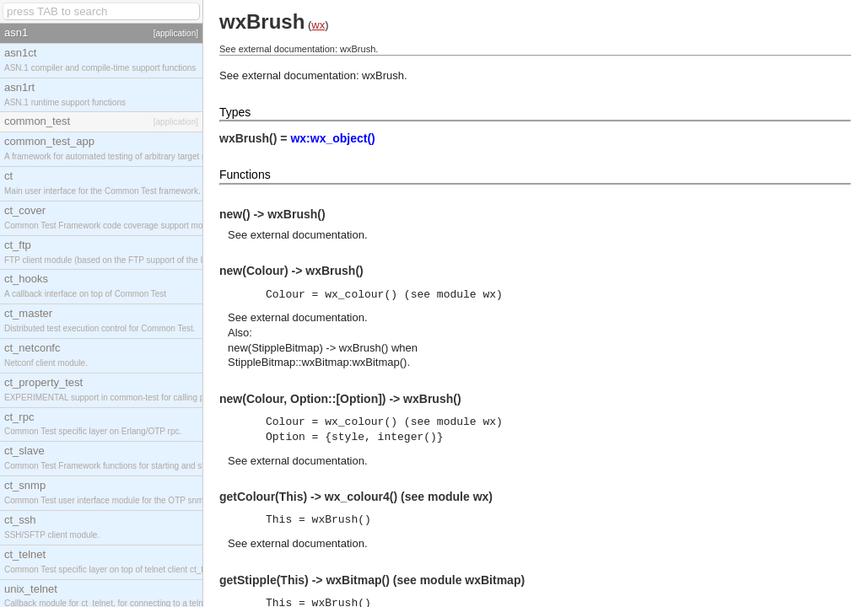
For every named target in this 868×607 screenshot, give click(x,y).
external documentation (307, 235)
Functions (245, 175)
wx (318, 25)
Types (235, 112)
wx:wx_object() (332, 138)
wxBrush (383, 75)
